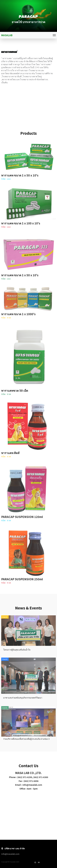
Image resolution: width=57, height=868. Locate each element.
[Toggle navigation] (54, 35)
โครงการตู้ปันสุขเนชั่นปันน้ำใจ (17, 658)
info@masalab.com (10, 854)
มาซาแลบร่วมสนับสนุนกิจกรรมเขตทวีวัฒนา (23, 706)
